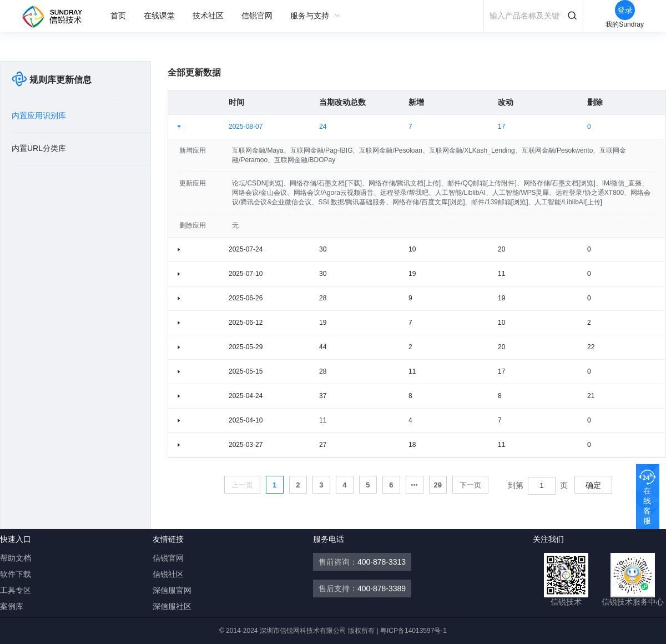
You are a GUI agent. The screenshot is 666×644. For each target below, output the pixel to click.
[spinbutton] (542, 486)
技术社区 (208, 16)
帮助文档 (16, 558)
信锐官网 (257, 16)
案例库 (12, 606)
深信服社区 (172, 606)
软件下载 (16, 574)
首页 (118, 16)
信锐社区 (168, 574)
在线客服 (647, 506)
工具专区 (16, 590)
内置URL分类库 (39, 148)
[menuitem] (118, 16)
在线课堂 (159, 16)
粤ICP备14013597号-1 (413, 631)
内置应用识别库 (39, 115)
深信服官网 (172, 590)
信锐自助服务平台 (56, 17)
